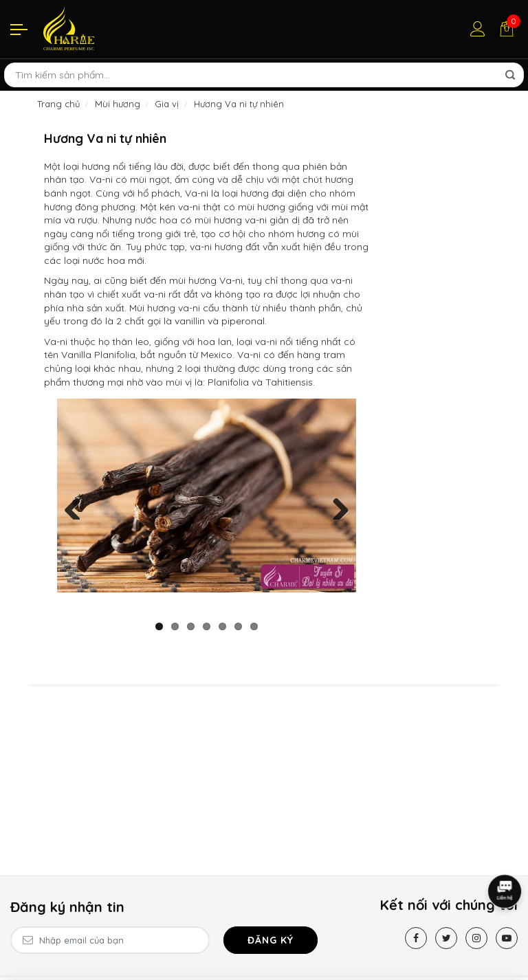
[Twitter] (446, 938)
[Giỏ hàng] (507, 29)
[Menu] (19, 29)
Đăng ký (271, 940)
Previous (78, 506)
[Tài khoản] (478, 29)
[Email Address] (110, 940)
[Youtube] (507, 938)
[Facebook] (416, 938)
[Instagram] (476, 938)
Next (335, 506)
